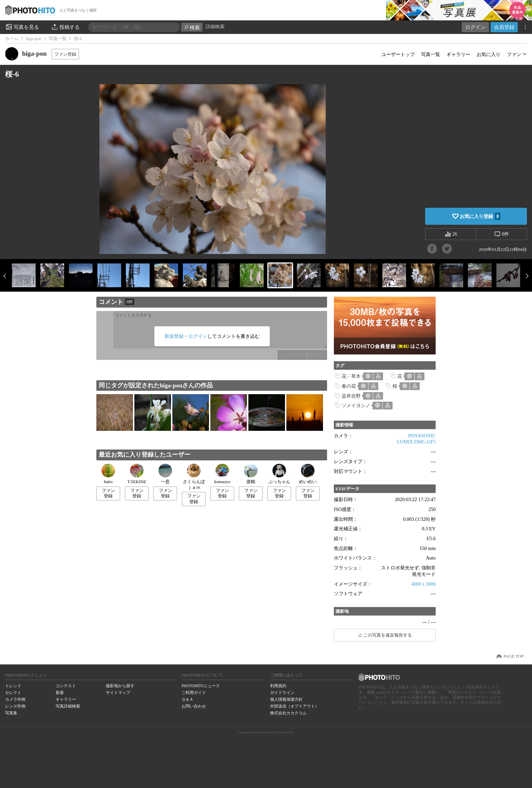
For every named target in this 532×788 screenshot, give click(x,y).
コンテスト (66, 686)
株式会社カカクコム (288, 713)
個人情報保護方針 (286, 699)
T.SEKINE (137, 474)
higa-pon (34, 39)
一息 (165, 474)
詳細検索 (215, 27)
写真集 (11, 713)
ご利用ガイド (194, 693)
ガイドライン (282, 693)
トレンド (13, 686)
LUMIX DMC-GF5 (416, 442)
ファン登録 (65, 54)
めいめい (308, 474)
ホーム (12, 39)
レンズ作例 (15, 706)
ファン (514, 54)
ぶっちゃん (279, 474)
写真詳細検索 (68, 706)
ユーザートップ (398, 54)
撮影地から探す (120, 686)
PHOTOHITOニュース (201, 686)
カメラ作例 (15, 699)
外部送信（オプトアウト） (294, 706)
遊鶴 (251, 474)
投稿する (65, 27)
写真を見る (22, 27)
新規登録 (174, 336)
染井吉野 (351, 396)
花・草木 (351, 376)
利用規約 (278, 686)
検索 (192, 27)
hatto (108, 474)
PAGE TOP (514, 656)
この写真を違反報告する (388, 635)
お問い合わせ (194, 706)
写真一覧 (58, 39)
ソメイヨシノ (356, 405)
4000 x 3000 (423, 584)
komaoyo (222, 474)
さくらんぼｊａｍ (194, 477)
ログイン (475, 27)
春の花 (349, 386)
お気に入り (489, 54)
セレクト (13, 693)
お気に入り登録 (480, 216)
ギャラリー (458, 54)
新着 (60, 693)
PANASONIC (422, 436)
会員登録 (504, 27)
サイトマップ (118, 693)
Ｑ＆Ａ (187, 699)
